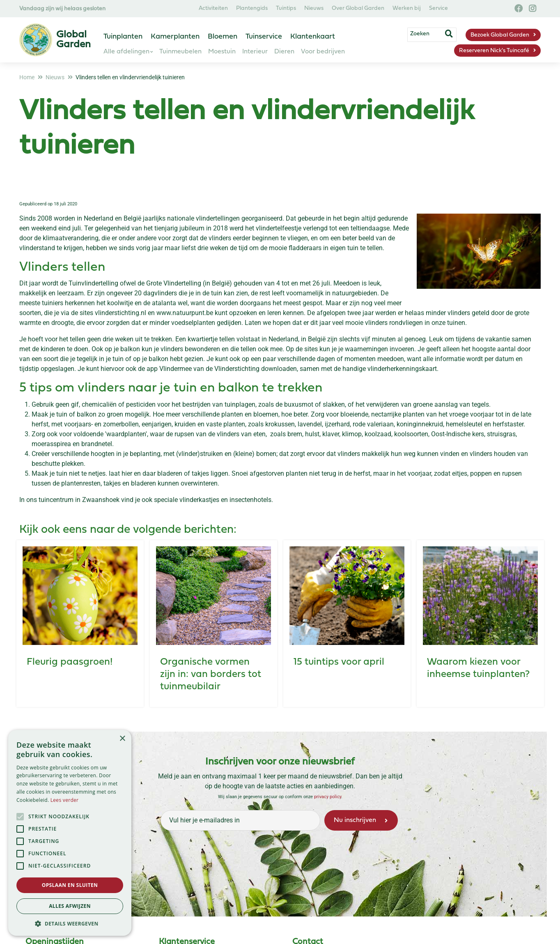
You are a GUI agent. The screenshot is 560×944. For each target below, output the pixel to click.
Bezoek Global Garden (500, 35)
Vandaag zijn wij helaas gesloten (62, 9)
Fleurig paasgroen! (70, 662)
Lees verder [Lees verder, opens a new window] (65, 800)
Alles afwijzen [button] (70, 906)
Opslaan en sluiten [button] (70, 885)
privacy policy (328, 797)
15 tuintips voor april (339, 662)
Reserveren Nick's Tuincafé (494, 51)
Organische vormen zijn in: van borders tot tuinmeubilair (211, 675)
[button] (70, 923)
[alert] (70, 833)
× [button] (122, 739)
